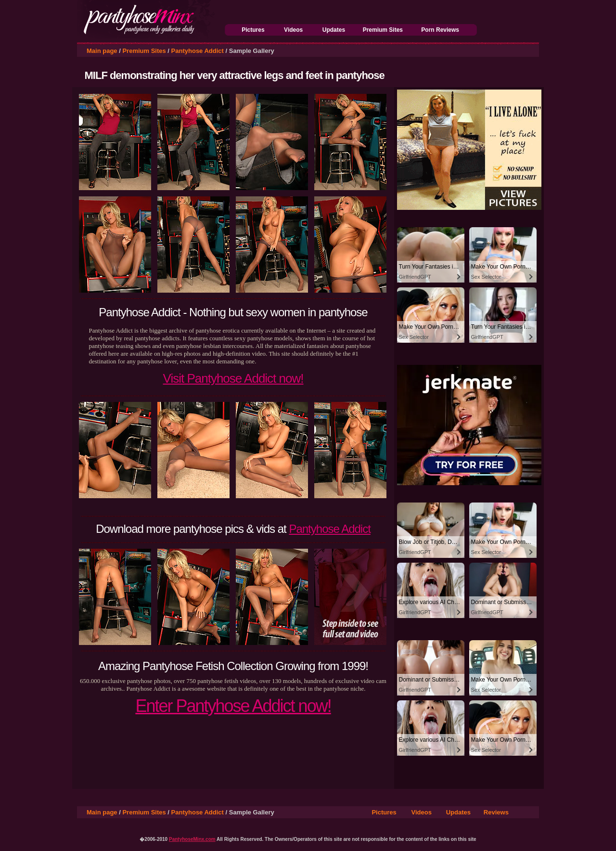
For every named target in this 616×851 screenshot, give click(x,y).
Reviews (496, 812)
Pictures (253, 30)
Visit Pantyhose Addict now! (233, 378)
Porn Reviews (440, 30)
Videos (293, 30)
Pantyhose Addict (198, 51)
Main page (102, 51)
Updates (334, 30)
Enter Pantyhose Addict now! (233, 706)
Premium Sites (383, 30)
